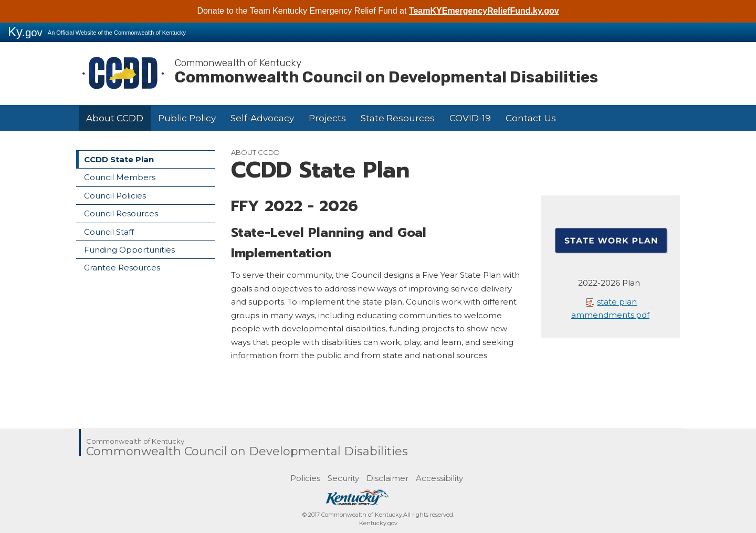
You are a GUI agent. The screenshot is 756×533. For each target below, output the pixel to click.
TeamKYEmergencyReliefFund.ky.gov (484, 11)
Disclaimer (387, 478)
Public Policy (187, 118)
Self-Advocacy (262, 118)
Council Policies (115, 196)
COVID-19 (470, 118)
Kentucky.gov (378, 523)
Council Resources (121, 213)
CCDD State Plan (119, 159)
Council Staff (109, 232)
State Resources (398, 118)
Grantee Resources (122, 268)
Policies (305, 478)
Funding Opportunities (129, 250)
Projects (327, 118)
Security (343, 478)
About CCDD (115, 118)
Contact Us (531, 118)
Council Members (120, 177)
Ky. (25, 32)
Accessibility (439, 478)
